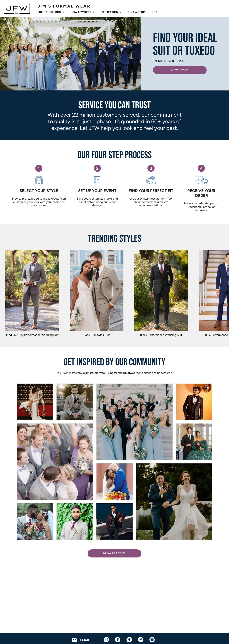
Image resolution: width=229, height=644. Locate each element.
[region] (114, 294)
